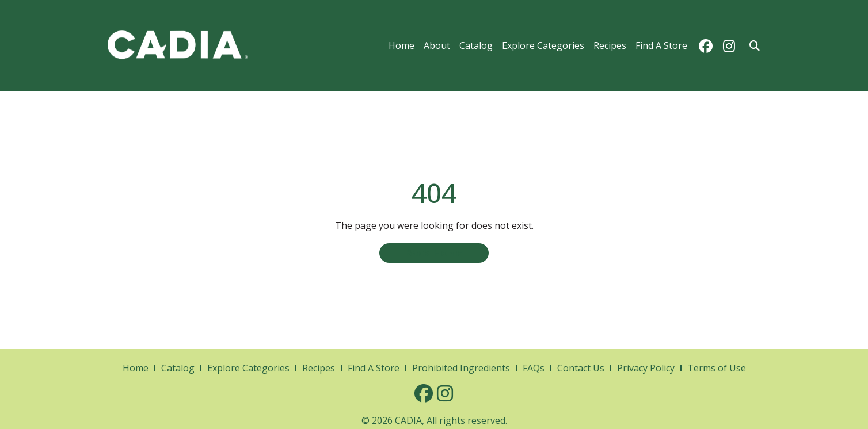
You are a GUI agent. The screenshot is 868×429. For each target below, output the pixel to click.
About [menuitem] (437, 45)
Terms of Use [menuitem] (717, 368)
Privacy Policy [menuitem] (646, 368)
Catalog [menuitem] (476, 45)
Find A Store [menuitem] (661, 45)
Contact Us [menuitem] (581, 368)
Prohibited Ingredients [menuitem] (461, 368)
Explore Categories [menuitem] (543, 45)
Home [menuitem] (401, 45)
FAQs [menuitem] (534, 368)
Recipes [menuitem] (610, 45)
